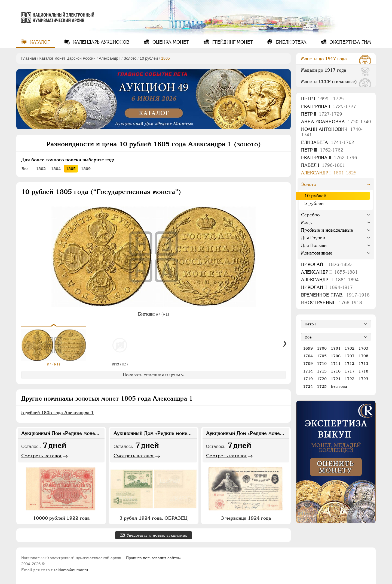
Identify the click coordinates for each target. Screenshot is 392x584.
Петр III (322, 150)
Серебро (310, 215)
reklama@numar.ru (71, 570)
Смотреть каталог (42, 456)
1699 (308, 348)
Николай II (327, 287)
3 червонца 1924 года (246, 518)
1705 (322, 356)
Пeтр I (322, 99)
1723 (363, 379)
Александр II (329, 272)
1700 (322, 348)
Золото (130, 58)
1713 (363, 364)
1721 (336, 379)
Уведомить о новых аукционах (157, 535)
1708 (363, 356)
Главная (29, 58)
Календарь (101, 42)
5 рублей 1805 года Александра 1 (57, 413)
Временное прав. (335, 295)
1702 (350, 348)
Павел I (323, 165)
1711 (336, 364)
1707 (350, 356)
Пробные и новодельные (327, 230)
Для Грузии (313, 238)
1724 (308, 386)
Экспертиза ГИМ (350, 42)
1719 (308, 379)
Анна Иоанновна (336, 122)
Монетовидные (317, 253)
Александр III (330, 280)
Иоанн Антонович (332, 132)
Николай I (326, 264)
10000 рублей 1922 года (61, 518)
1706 (336, 356)
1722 (350, 379)
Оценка (170, 42)
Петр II (322, 114)
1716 (336, 371)
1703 (363, 348)
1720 (322, 379)
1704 (308, 356)
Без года (339, 386)
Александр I (110, 58)
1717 (350, 371)
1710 (322, 364)
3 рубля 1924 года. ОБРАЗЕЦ (154, 518)
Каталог (39, 42)
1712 (350, 364)
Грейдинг (232, 42)
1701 (336, 348)
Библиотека (291, 42)
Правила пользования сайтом (153, 558)
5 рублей (314, 203)
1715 (322, 371)
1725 (322, 386)
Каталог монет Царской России (67, 58)
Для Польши (314, 245)
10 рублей (149, 58)
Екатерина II (329, 158)
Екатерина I (329, 106)
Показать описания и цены (154, 375)
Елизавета (328, 142)
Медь (306, 223)
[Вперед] (285, 344)
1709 (308, 364)
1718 (363, 371)
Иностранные (332, 303)
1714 (308, 371)
